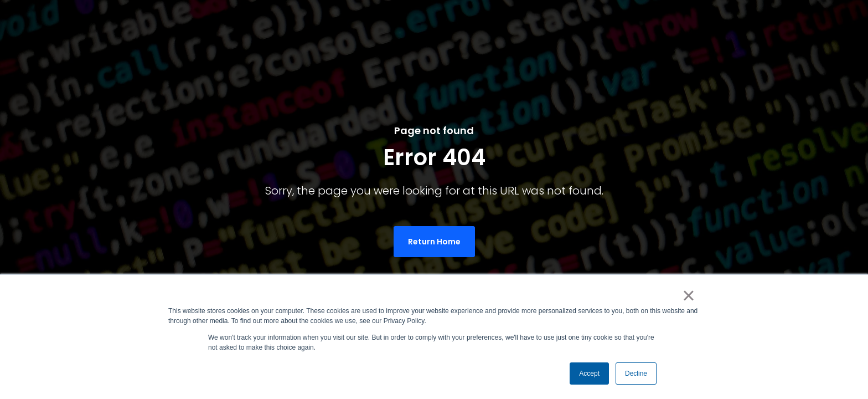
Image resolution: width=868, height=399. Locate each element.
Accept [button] (589, 374)
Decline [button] (636, 374)
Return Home (434, 242)
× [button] (688, 295)
